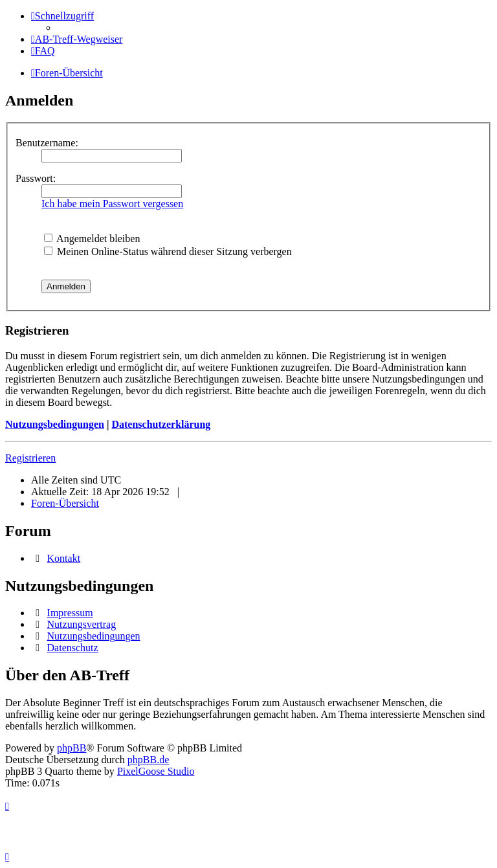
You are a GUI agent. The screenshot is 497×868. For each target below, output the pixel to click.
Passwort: (36, 178)
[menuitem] (77, 39)
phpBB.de (148, 760)
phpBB (72, 748)
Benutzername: (47, 143)
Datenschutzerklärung (161, 424)
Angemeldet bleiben (92, 239)
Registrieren (30, 458)
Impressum (70, 613)
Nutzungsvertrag (82, 624)
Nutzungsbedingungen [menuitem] (94, 636)
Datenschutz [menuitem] (73, 648)
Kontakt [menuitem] (64, 558)
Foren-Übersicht (65, 503)
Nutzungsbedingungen (55, 424)
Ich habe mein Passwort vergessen (112, 204)
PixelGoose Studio (156, 771)
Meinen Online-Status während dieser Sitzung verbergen (168, 251)
